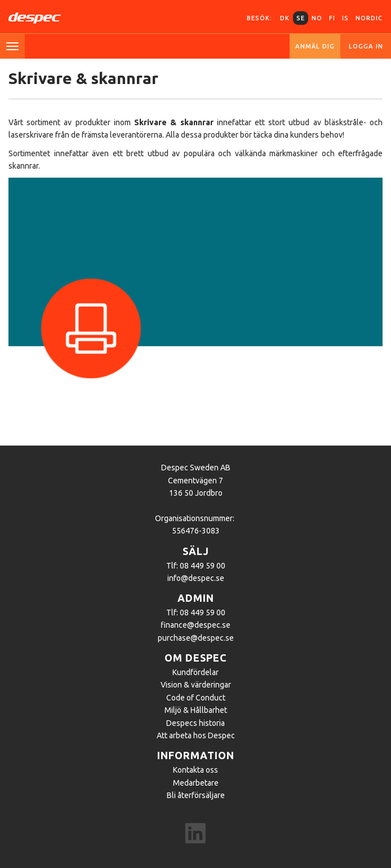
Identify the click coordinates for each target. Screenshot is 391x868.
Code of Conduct (196, 698)
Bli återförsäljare (196, 795)
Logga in (366, 46)
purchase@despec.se (196, 638)
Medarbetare (196, 783)
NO (317, 18)
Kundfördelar (195, 672)
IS (345, 18)
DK (285, 18)
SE (301, 18)
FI (332, 18)
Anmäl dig (315, 46)
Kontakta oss (195, 770)
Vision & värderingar (196, 685)
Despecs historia (195, 723)
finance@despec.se (195, 625)
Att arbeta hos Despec (196, 735)
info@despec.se (196, 578)
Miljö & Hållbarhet (196, 710)
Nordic (369, 18)
